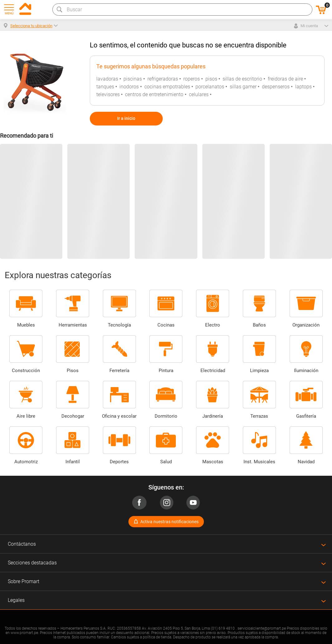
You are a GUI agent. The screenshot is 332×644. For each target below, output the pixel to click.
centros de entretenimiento (154, 94)
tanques (105, 87)
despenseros (276, 87)
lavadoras (107, 79)
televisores (108, 94)
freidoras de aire (285, 79)
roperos (192, 79)
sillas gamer (243, 87)
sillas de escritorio (242, 79)
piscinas (133, 79)
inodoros (129, 87)
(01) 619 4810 (223, 628)
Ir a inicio (126, 118)
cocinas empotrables (167, 87)
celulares (199, 94)
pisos (211, 79)
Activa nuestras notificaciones (169, 522)
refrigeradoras (163, 79)
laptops (303, 87)
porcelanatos (210, 87)
